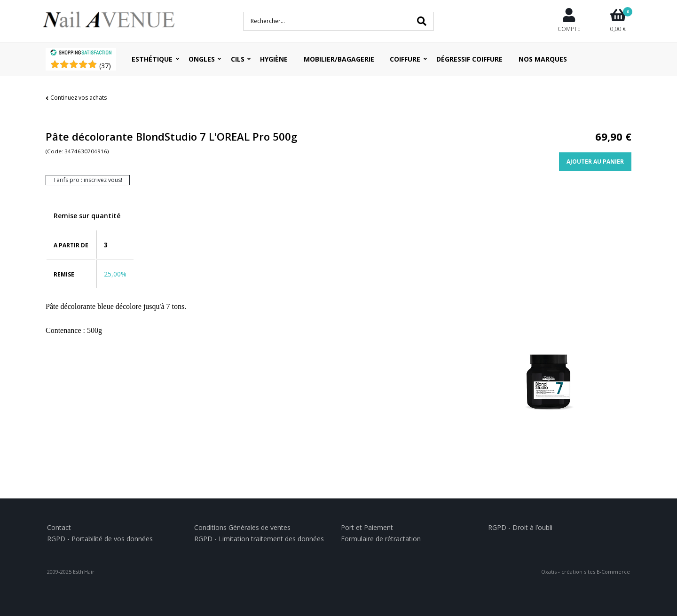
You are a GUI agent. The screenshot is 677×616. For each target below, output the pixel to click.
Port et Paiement (367, 527)
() (105, 66)
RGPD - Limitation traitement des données (259, 539)
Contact (59, 527)
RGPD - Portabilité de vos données (100, 539)
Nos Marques (543, 59)
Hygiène (274, 59)
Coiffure (405, 59)
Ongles (202, 59)
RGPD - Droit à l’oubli (520, 527)
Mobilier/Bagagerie (339, 59)
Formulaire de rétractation (381, 539)
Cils (238, 59)
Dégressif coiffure (469, 59)
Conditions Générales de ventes (242, 527)
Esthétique (152, 59)
